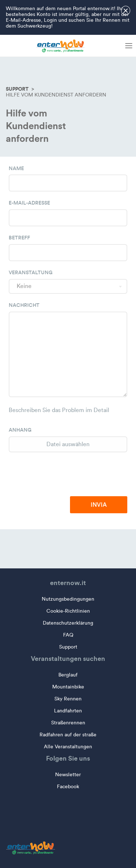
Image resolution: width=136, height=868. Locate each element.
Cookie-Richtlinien (68, 611)
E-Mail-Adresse (29, 203)
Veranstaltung (31, 272)
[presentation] (72, 475)
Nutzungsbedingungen (68, 599)
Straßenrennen (68, 723)
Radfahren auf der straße (68, 735)
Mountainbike (68, 687)
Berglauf (68, 675)
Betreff (19, 238)
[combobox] (68, 287)
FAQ (68, 635)
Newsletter (68, 775)
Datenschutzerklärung (68, 623)
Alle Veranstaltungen (68, 747)
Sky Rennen (68, 699)
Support (17, 89)
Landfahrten (68, 711)
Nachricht (24, 305)
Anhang (20, 430)
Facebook (68, 787)
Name (16, 168)
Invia (99, 505)
